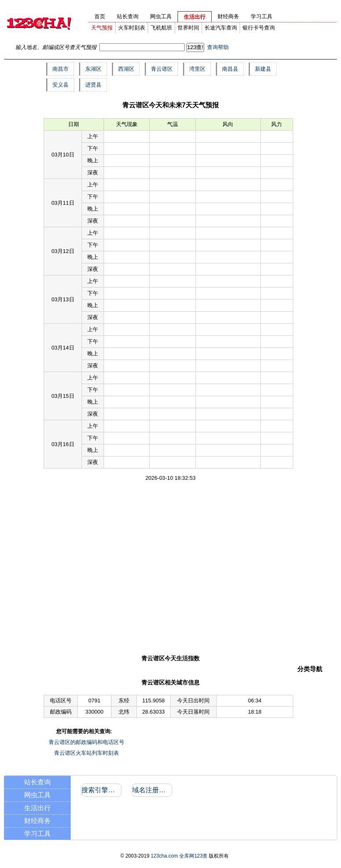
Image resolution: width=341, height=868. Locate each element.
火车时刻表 (132, 28)
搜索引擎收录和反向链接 (101, 790)
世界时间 (188, 28)
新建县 (263, 69)
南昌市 (61, 69)
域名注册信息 (152, 790)
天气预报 (102, 28)
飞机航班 (161, 28)
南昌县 (230, 69)
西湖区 (126, 69)
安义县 (61, 85)
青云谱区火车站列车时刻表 (86, 753)
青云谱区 (162, 69)
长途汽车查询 (221, 28)
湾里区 (197, 69)
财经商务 (37, 821)
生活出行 (37, 808)
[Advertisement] (78, 567)
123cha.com (164, 856)
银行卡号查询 (259, 28)
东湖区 (93, 69)
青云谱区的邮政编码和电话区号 (86, 742)
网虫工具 (37, 795)
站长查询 (37, 782)
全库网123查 (193, 856)
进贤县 (93, 85)
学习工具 (37, 834)
